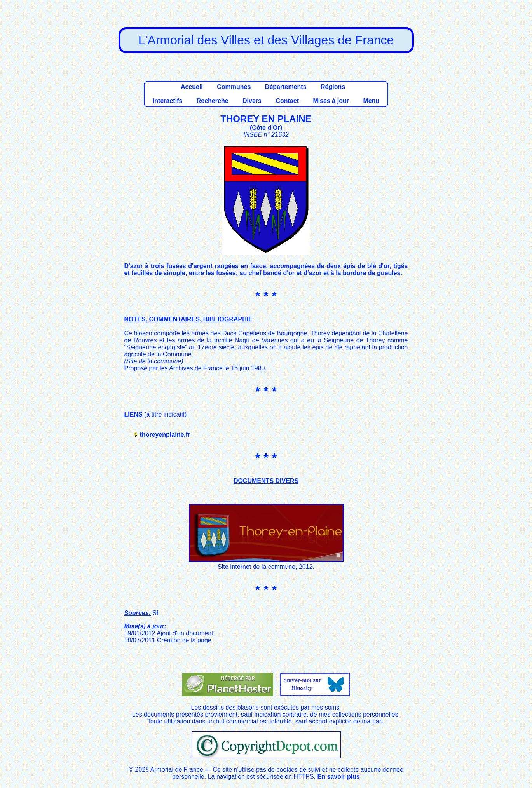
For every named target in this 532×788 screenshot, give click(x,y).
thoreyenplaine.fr (165, 435)
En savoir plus (339, 777)
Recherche (213, 101)
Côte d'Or (266, 128)
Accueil (192, 87)
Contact (287, 101)
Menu (371, 101)
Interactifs (167, 101)
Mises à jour (331, 101)
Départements (286, 87)
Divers (252, 101)
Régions (333, 87)
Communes (234, 87)
